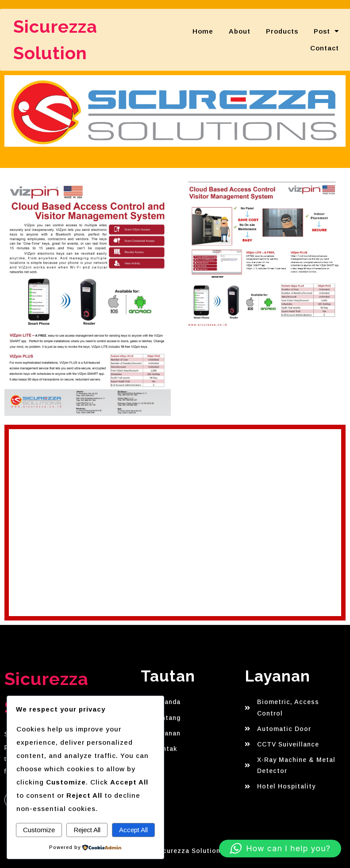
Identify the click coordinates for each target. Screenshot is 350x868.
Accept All (133, 830)
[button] (280, 849)
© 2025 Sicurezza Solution (175, 851)
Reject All (87, 830)
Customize (39, 830)
